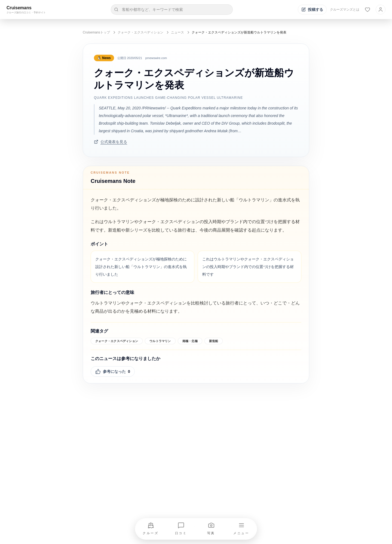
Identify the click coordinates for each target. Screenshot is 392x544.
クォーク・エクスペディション (140, 32)
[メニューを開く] (241, 529)
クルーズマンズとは (345, 10)
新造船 (214, 341)
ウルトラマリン (160, 341)
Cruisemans (19, 8)
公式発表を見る (111, 142)
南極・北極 (190, 341)
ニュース (177, 32)
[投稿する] (312, 10)
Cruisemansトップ (96, 32)
